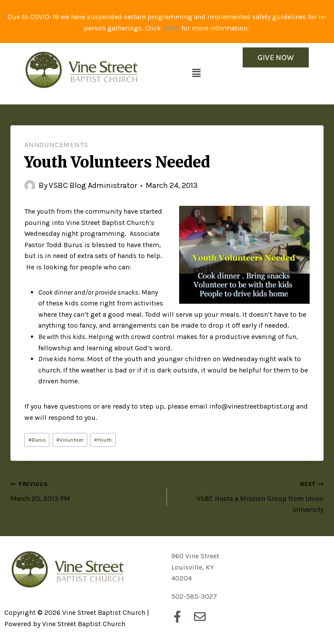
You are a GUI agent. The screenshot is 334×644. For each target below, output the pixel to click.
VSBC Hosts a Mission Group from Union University (249, 496)
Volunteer (70, 440)
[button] (196, 73)
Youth (103, 440)
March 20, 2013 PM (85, 490)
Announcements (56, 145)
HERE (171, 28)
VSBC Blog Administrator (93, 185)
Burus (37, 440)
